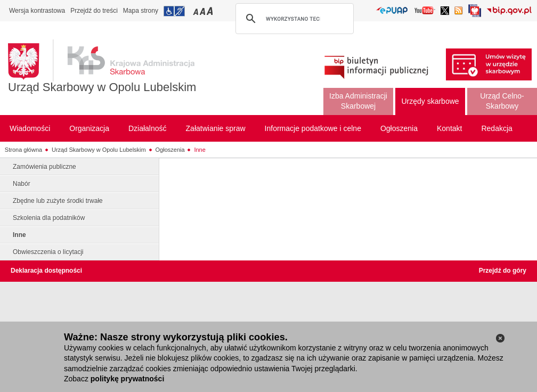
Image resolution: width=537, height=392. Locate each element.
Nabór (22, 184)
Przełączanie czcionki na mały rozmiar (197, 11)
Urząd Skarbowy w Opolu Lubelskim (102, 87)
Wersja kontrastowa (37, 11)
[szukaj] (293, 19)
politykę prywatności (127, 379)
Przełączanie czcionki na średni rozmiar (204, 11)
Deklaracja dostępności (46, 271)
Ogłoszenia (170, 150)
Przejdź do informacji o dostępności (174, 11)
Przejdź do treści (94, 11)
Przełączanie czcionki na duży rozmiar (211, 11)
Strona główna (23, 150)
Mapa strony (141, 11)
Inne (200, 150)
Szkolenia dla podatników (49, 218)
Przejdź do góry (503, 271)
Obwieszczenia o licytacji (48, 252)
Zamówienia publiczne (44, 167)
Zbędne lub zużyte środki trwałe (58, 201)
